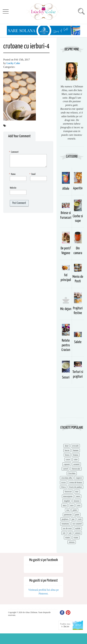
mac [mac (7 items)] (77, 492)
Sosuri (66, 377)
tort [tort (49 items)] (64, 533)
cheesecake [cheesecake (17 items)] (76, 469)
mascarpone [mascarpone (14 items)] (68, 496)
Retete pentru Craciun (66, 345)
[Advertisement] (71, 404)
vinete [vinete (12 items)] (68, 538)
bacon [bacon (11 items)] (67, 450)
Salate (78, 342)
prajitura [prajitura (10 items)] (65, 519)
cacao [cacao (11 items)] (68, 459)
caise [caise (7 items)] (76, 459)
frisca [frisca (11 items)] (63, 487)
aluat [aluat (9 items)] (67, 446)
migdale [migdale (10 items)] (67, 501)
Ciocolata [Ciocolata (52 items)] (72, 473)
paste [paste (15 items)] (77, 515)
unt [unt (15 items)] (70, 533)
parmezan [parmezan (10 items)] (68, 515)
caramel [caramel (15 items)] (76, 464)
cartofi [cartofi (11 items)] (65, 469)
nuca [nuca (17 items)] (65, 505)
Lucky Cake (13, 63)
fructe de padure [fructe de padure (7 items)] (76, 487)
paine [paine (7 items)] (75, 510)
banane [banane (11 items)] (76, 450)
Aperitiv (78, 188)
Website (13, 188)
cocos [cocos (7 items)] (63, 482)
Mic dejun (66, 309)
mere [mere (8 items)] (78, 496)
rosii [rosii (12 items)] (80, 519)
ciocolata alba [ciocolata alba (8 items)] (67, 478)
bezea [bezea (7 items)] (67, 455)
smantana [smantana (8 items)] (65, 524)
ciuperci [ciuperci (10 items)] (79, 478)
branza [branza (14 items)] (76, 455)
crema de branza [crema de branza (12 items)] (76, 482)
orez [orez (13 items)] (79, 505)
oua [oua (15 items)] (68, 510)
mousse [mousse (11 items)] (77, 501)
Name (13, 174)
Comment (14, 152)
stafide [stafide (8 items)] (78, 528)
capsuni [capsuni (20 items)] (67, 464)
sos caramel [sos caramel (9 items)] (77, 524)
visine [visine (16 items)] (76, 538)
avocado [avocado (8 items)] (75, 446)
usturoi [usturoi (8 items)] (78, 533)
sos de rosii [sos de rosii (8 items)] (67, 528)
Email (33, 174)
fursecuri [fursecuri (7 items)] (68, 492)
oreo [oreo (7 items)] (72, 505)
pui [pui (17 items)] (73, 519)
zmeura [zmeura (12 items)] (72, 542)
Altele (66, 189)
